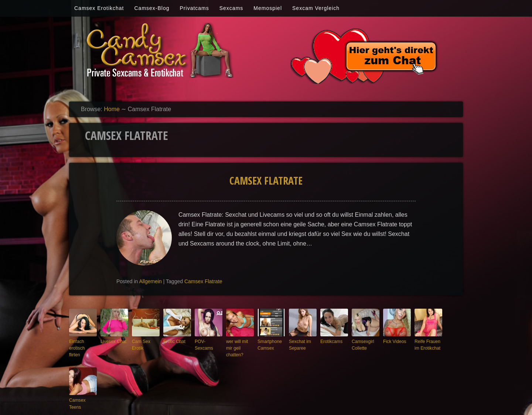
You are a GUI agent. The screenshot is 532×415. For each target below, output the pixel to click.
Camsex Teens (83, 392)
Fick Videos (394, 341)
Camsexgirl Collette (362, 344)
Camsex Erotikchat (99, 8)
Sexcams (231, 8)
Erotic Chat (173, 341)
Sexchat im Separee (299, 344)
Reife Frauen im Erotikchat (426, 344)
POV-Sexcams (208, 341)
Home (112, 109)
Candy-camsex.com (287, 405)
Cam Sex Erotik (140, 344)
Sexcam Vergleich (316, 8)
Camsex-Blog (152, 8)
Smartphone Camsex (269, 344)
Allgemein (150, 281)
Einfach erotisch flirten (82, 344)
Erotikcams (330, 341)
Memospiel (268, 8)
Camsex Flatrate (266, 181)
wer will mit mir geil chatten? (239, 344)
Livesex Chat (112, 341)
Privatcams (195, 8)
